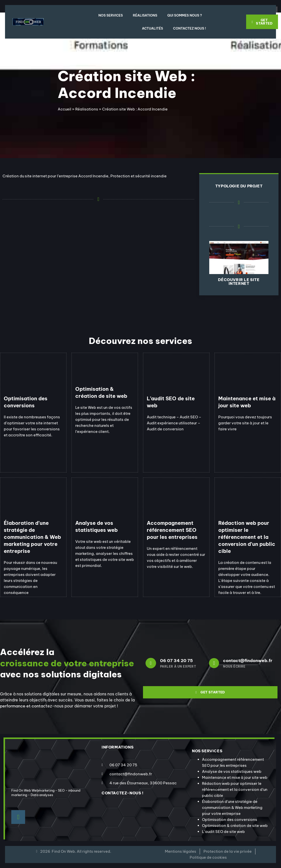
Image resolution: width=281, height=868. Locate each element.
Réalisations (145, 15)
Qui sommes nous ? (185, 15)
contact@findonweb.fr (248, 661)
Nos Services (111, 15)
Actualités (153, 28)
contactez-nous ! (123, 793)
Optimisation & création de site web (235, 826)
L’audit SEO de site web (223, 832)
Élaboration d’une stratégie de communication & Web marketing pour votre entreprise (232, 808)
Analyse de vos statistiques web (232, 771)
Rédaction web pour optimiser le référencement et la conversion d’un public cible (235, 789)
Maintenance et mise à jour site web (235, 777)
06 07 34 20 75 (177, 661)
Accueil (64, 109)
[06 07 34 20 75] (151, 663)
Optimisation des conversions (230, 820)
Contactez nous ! (190, 28)
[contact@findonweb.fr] (214, 663)
